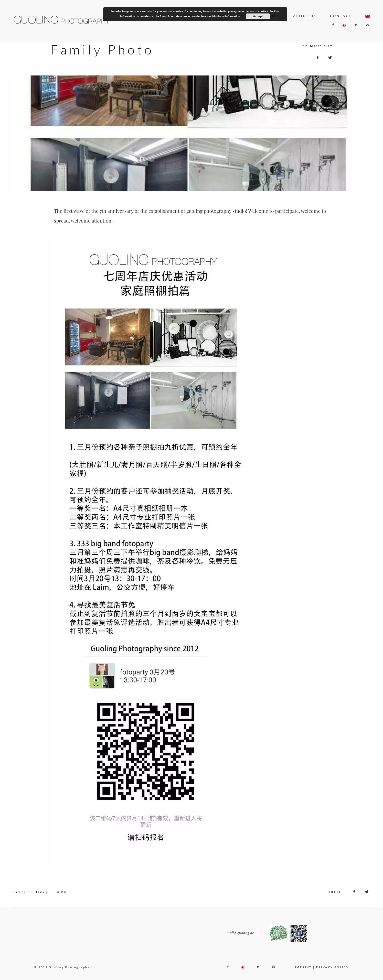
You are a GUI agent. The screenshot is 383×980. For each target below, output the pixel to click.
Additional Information (226, 16)
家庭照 (62, 900)
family (42, 900)
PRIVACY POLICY (332, 975)
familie (21, 900)
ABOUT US (305, 16)
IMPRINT (303, 975)
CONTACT (341, 16)
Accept (258, 16)
